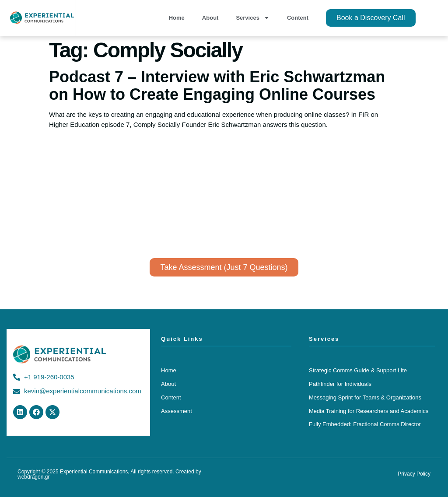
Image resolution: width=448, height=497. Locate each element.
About (210, 18)
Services (253, 18)
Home (177, 18)
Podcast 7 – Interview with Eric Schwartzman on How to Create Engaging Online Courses (217, 86)
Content (298, 18)
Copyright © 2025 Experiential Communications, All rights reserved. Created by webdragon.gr (109, 474)
